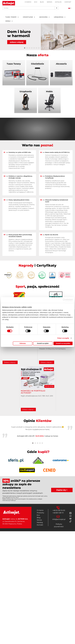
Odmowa (23, 343)
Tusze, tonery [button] (12, 17)
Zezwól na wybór (43, 343)
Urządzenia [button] (60, 17)
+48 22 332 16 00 (59, 510)
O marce (28, 2)
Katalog (58, 2)
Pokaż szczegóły (63, 338)
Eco (36, 2)
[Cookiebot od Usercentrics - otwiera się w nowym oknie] (64, 300)
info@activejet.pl (59, 519)
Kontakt (68, 2)
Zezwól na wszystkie (63, 343)
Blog (42, 2)
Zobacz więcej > (10, 362)
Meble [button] (9, 21)
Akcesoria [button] (44, 17)
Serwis (49, 2)
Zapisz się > (62, 490)
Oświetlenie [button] (29, 17)
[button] (3, 37)
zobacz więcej (17, 42)
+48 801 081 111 (58, 513)
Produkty (40, 513)
